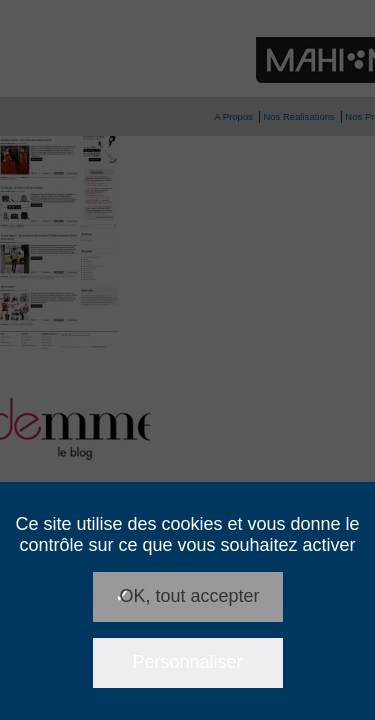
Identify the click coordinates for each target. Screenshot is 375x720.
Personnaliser (187, 662)
